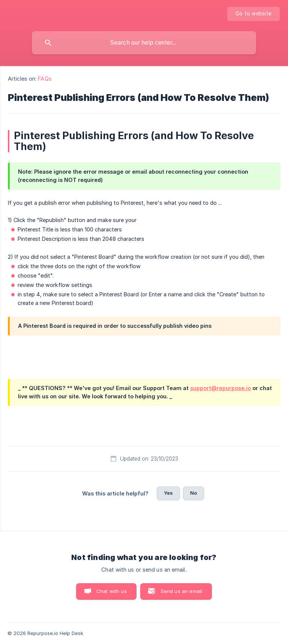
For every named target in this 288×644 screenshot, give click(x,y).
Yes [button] (168, 493)
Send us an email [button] (181, 591)
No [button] (193, 493)
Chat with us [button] (112, 591)
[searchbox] (144, 43)
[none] (253, 14)
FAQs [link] (45, 79)
